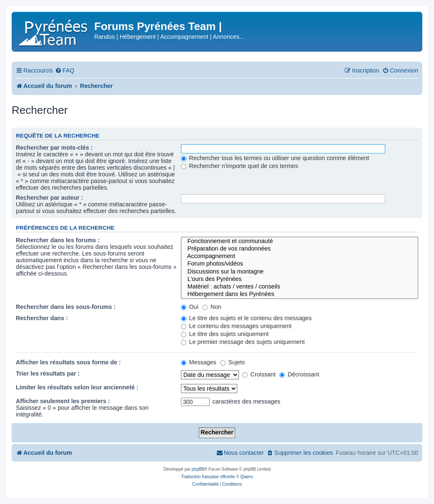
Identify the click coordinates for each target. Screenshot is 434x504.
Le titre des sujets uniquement (225, 334)
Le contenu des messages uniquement (236, 326)
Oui (190, 307)
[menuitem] (65, 71)
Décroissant (299, 374)
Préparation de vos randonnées (300, 249)
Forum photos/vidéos (300, 264)
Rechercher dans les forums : (58, 240)
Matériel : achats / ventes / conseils (300, 287)
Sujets (233, 362)
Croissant (259, 374)
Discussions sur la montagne (300, 272)
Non (212, 307)
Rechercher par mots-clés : (54, 148)
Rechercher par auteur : (49, 198)
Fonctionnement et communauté (300, 241)
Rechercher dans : (42, 318)
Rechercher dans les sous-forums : (66, 307)
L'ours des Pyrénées (300, 279)
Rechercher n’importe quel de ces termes (240, 166)
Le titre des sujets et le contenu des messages (246, 318)
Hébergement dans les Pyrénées (300, 294)
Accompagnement (300, 256)
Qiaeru (246, 477)
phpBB (198, 469)
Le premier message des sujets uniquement (243, 342)
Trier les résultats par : (48, 374)
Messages (199, 362)
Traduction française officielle (208, 477)
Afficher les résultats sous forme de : (68, 362)
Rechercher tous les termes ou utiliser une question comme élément (275, 158)
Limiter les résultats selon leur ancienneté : (77, 387)
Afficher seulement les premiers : (63, 401)
